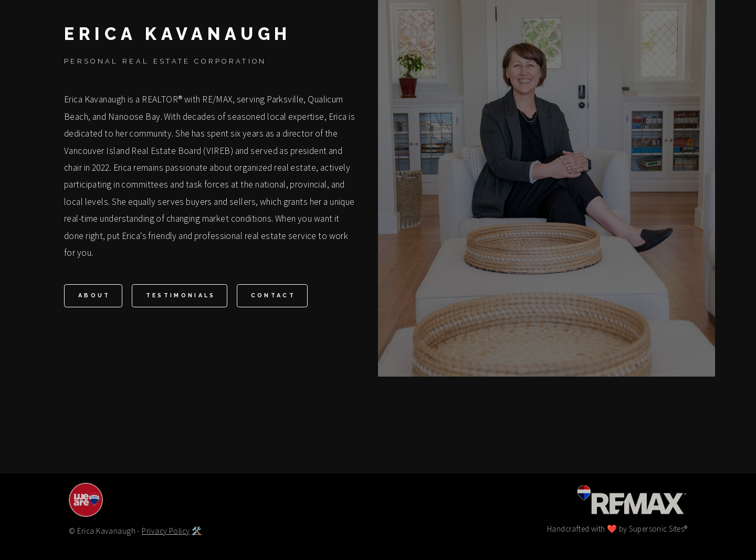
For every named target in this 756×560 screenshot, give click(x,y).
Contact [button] (273, 295)
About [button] (94, 295)
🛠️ (197, 531)
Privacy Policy (166, 531)
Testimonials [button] (181, 295)
